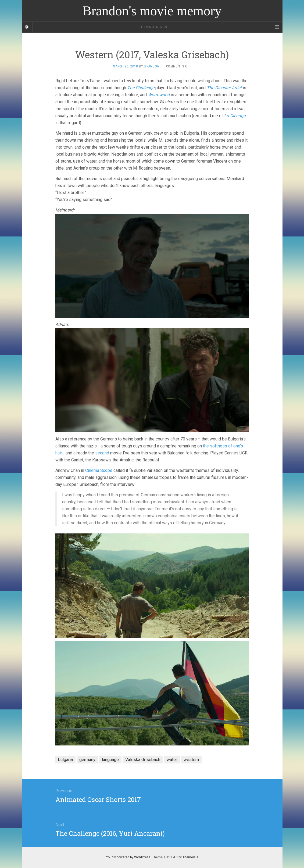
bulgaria (65, 760)
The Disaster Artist (224, 88)
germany (87, 760)
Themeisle (190, 857)
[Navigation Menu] (277, 27)
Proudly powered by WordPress (128, 857)
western (191, 760)
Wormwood (159, 95)
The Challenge (141, 88)
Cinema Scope (99, 470)
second (102, 453)
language (110, 760)
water (172, 760)
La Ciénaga (235, 116)
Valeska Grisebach (143, 760)
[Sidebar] (27, 27)
